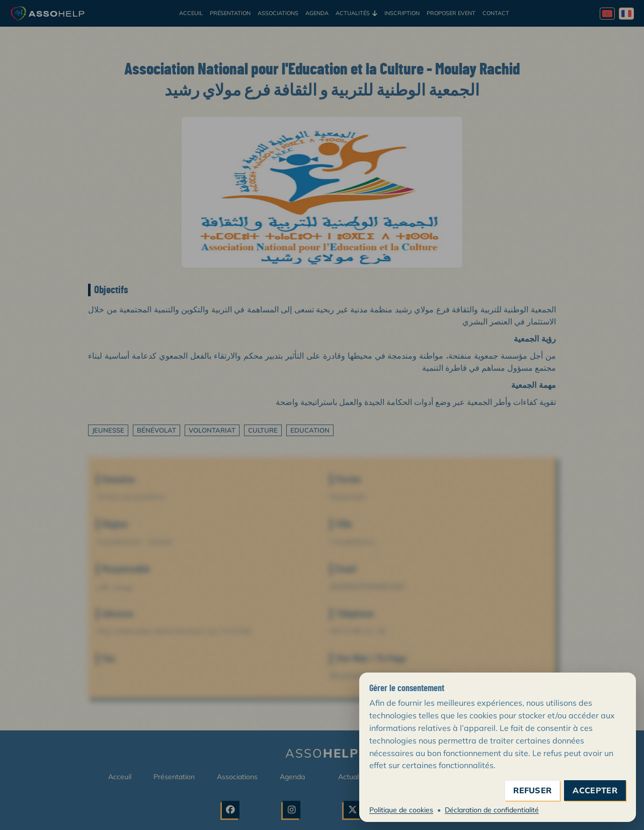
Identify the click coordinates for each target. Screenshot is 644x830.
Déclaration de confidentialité (492, 810)
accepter (595, 791)
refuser (532, 791)
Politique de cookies (401, 810)
